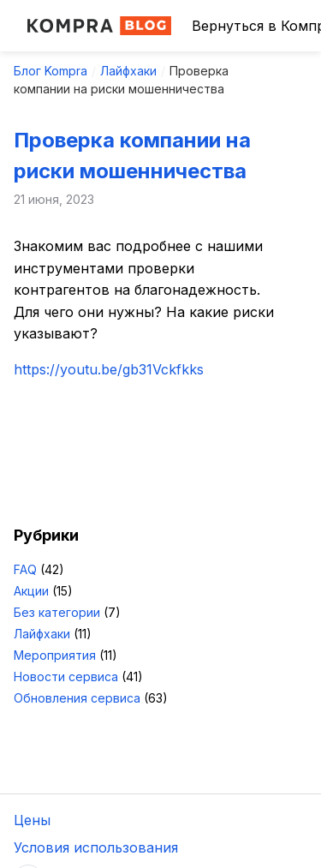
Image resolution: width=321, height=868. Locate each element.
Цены (32, 820)
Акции (31, 591)
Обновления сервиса (77, 698)
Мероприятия (55, 655)
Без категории (57, 612)
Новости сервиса (66, 676)
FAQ (25, 569)
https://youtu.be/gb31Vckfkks (109, 369)
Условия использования (96, 847)
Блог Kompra (51, 71)
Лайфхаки (128, 71)
